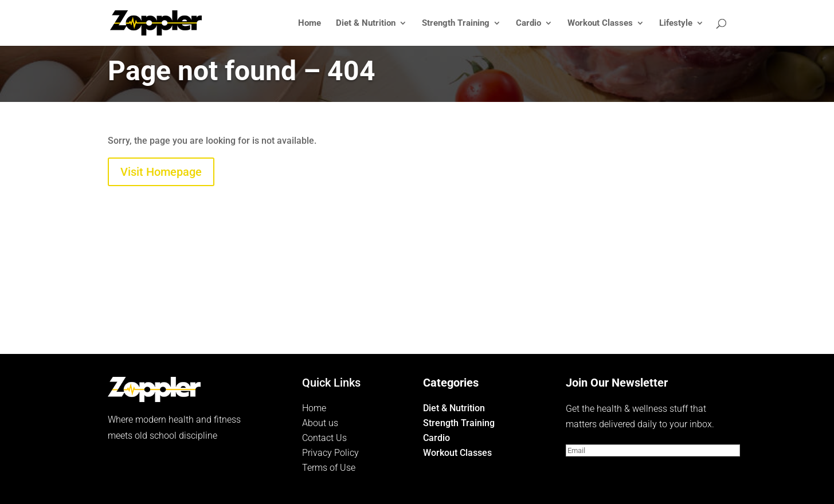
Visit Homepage (161, 172)
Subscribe (604, 472)
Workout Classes (600, 23)
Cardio (528, 23)
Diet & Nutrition (366, 23)
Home (310, 23)
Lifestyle (676, 23)
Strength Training (456, 23)
